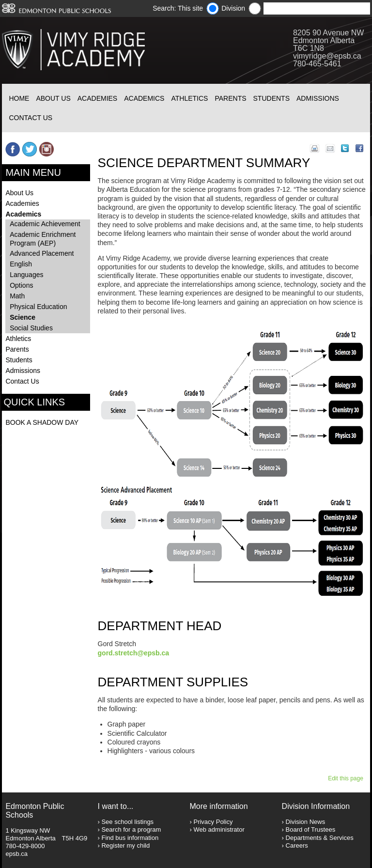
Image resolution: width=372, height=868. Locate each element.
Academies (97, 98)
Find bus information (130, 838)
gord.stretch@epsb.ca (133, 653)
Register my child (125, 845)
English (21, 264)
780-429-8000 (25, 846)
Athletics (189, 98)
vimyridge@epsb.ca (327, 56)
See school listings (127, 822)
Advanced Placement (42, 253)
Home (19, 98)
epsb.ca (16, 854)
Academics (144, 98)
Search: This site (178, 8)
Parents (230, 98)
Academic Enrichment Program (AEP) (43, 239)
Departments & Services (320, 838)
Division (233, 8)
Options (21, 285)
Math (17, 296)
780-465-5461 (317, 64)
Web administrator (219, 829)
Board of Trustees (311, 829)
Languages (26, 275)
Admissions (318, 98)
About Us (53, 98)
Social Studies (31, 328)
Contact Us (31, 118)
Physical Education (38, 307)
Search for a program (131, 829)
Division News (306, 822)
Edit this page (347, 778)
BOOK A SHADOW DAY (42, 422)
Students (271, 98)
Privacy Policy (213, 822)
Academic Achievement (45, 224)
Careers (297, 845)
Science (23, 317)
